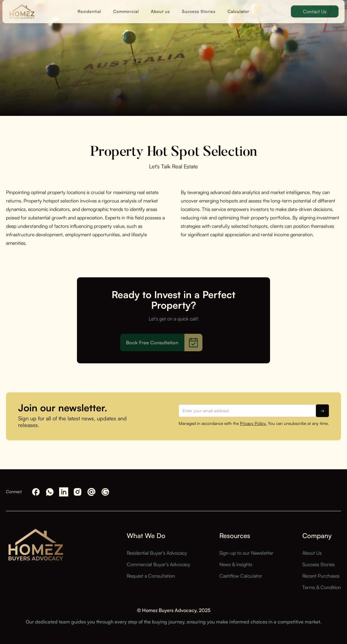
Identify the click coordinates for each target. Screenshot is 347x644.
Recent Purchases (321, 576)
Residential (89, 7)
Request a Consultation (151, 576)
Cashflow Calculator (241, 576)
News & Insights (236, 564)
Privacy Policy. (253, 423)
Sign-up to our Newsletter (246, 553)
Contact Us (315, 8)
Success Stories (199, 7)
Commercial (126, 7)
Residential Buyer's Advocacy (157, 553)
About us (160, 7)
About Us (312, 553)
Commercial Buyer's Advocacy (159, 564)
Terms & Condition (322, 587)
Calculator (238, 7)
